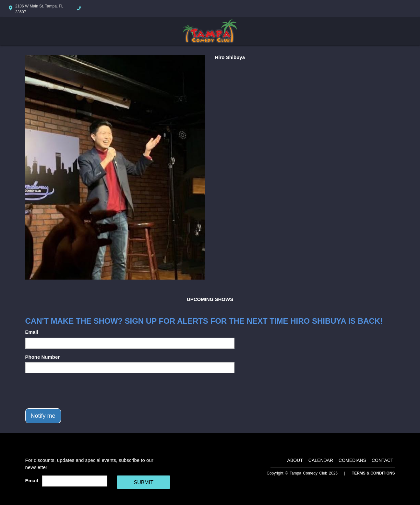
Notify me (43, 416)
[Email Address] (75, 481)
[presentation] (75, 391)
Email (32, 332)
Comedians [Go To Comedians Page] (352, 460)
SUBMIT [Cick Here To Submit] (143, 482)
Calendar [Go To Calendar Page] (321, 460)
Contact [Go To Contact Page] (383, 460)
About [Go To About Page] (295, 460)
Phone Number (43, 357)
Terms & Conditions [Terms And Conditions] (373, 473)
